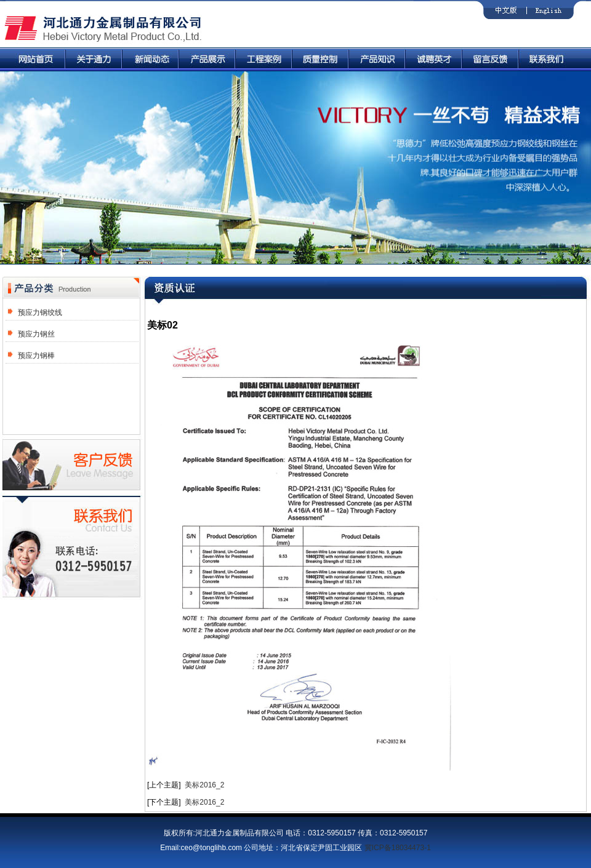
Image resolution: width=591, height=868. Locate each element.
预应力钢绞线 (40, 313)
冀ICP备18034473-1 (398, 848)
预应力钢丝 (36, 334)
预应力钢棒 (36, 356)
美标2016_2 (204, 785)
